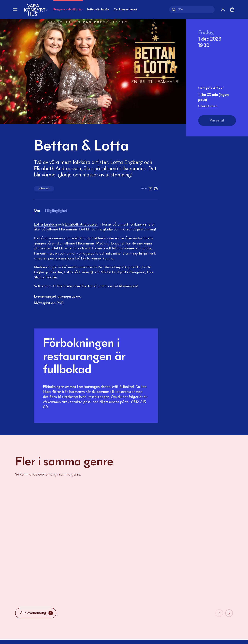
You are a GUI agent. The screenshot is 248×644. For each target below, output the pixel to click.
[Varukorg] (232, 9)
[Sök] (192, 9)
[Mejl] (156, 189)
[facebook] (151, 189)
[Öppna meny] (15, 9)
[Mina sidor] (223, 9)
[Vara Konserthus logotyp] (36, 9)
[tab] (37, 211)
